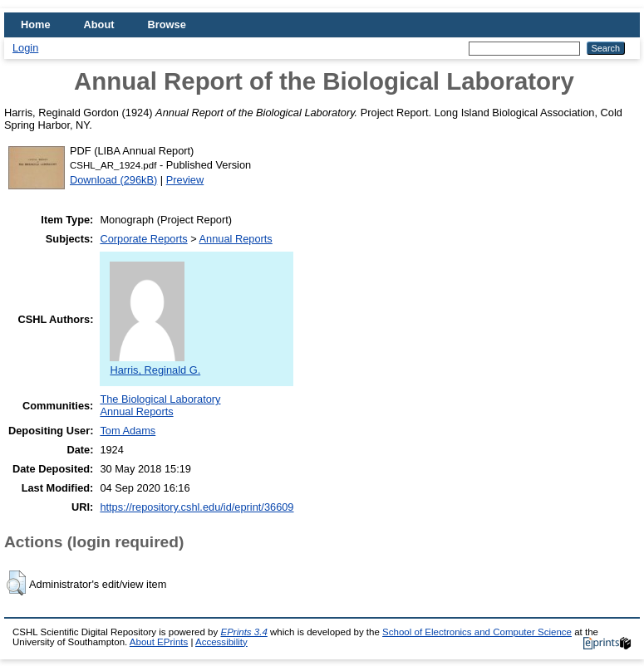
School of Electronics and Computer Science (477, 632)
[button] (16, 583)
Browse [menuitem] (167, 24)
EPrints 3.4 (243, 632)
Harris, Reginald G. (155, 364)
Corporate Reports (143, 239)
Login (25, 48)
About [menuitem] (99, 24)
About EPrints (159, 642)
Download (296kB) (113, 180)
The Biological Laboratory (160, 399)
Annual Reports (236, 239)
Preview (185, 180)
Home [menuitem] (36, 24)
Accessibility (221, 642)
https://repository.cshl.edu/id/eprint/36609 (197, 507)
